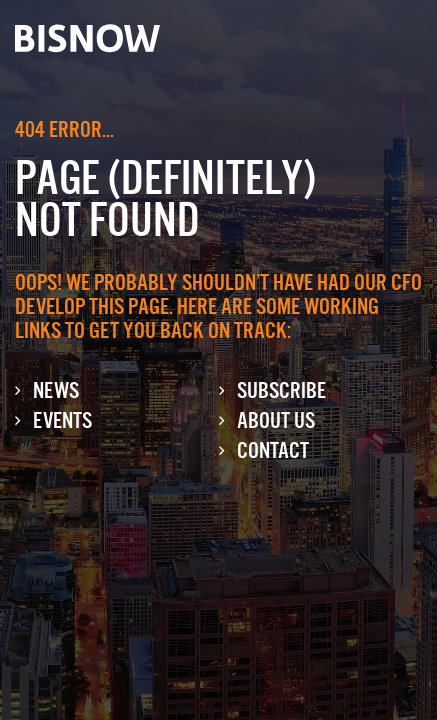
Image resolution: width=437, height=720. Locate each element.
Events (62, 420)
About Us (276, 420)
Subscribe (281, 390)
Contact (273, 450)
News (56, 390)
